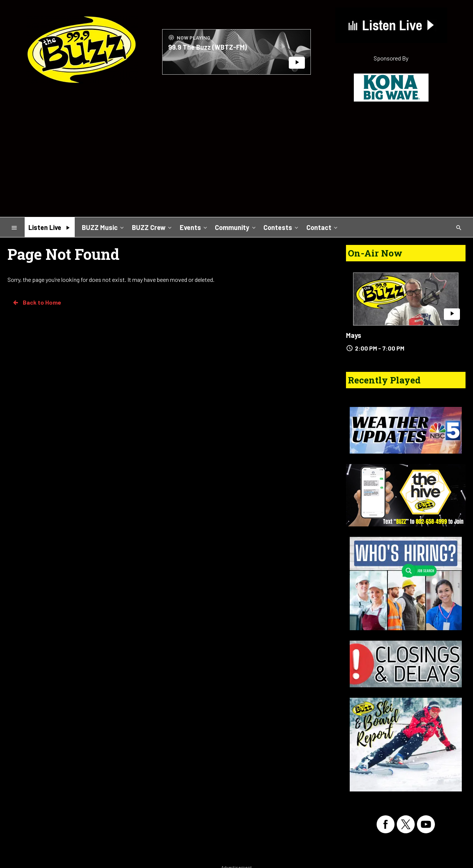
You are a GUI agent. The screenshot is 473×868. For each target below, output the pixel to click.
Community (236, 227)
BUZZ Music (103, 227)
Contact (323, 227)
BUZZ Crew (152, 227)
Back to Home (37, 302)
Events (194, 227)
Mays (354, 335)
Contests (282, 227)
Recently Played (384, 380)
